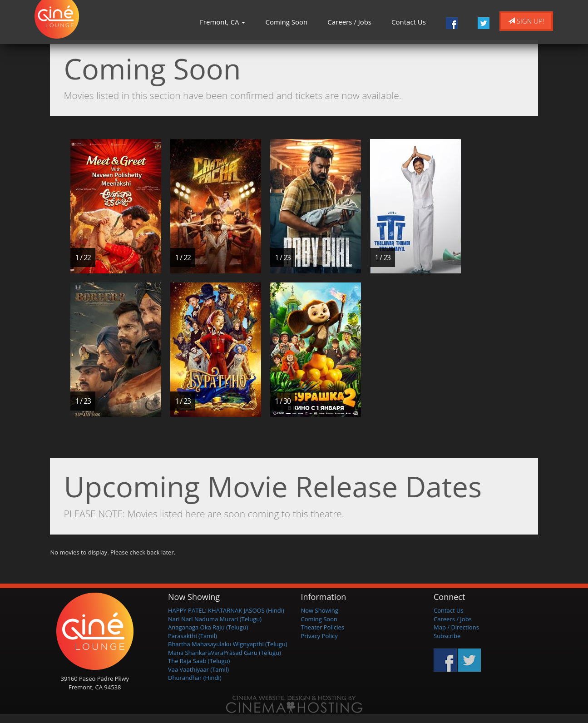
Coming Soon (286, 22)
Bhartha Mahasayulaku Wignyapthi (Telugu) (228, 644)
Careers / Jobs (349, 22)
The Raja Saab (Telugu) (199, 661)
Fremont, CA (222, 22)
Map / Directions (456, 627)
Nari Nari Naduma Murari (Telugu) (215, 619)
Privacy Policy (319, 636)
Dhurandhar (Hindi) (195, 678)
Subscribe (447, 636)
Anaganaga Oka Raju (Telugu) (208, 627)
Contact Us (409, 22)
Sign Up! (526, 21)
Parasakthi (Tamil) (193, 636)
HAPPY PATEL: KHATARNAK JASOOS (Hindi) (226, 610)
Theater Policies (323, 627)
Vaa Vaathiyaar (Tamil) (198, 669)
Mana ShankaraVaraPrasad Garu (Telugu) (225, 653)
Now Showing (320, 610)
